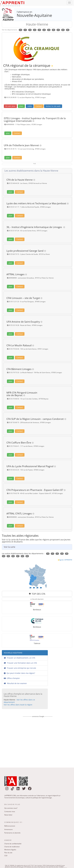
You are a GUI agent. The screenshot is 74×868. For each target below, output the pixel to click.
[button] (10, 106)
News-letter (8, 815)
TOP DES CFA (37, 594)
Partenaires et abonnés (12, 833)
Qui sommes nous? (11, 808)
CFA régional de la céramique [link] (27, 65)
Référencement (10, 826)
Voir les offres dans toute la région (18, 705)
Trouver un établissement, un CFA (19, 658)
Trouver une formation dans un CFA (20, 663)
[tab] (38, 171)
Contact (39, 106)
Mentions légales (10, 850)
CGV (6, 856)
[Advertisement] (37, 741)
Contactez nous (10, 811)
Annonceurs (9, 829)
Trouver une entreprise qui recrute (20, 668)
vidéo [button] (30, 106)
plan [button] (21, 106)
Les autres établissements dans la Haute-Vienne (31, 171)
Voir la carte (9, 547)
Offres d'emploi (12, 678)
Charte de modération (12, 847)
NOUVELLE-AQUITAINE (13, 653)
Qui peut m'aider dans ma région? (19, 673)
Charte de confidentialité (13, 844)
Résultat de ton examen (15, 683)
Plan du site (8, 853)
